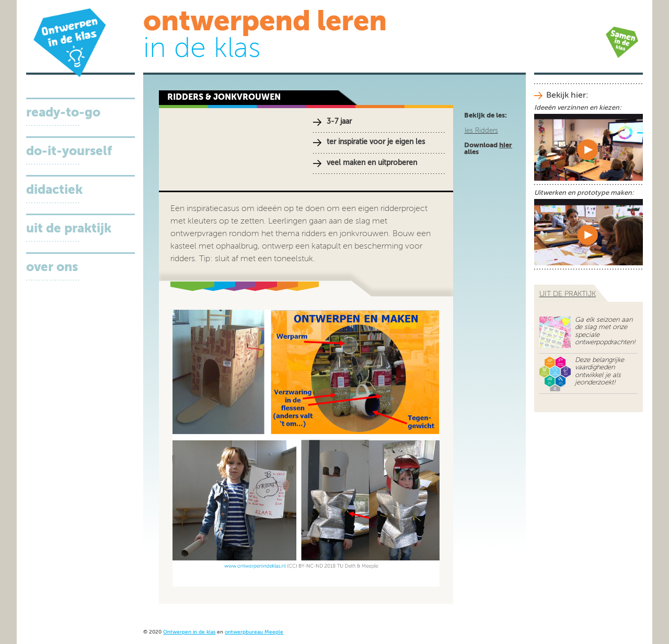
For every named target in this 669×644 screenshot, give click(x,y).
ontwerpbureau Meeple (254, 632)
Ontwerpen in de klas (189, 632)
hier (506, 145)
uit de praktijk (568, 294)
